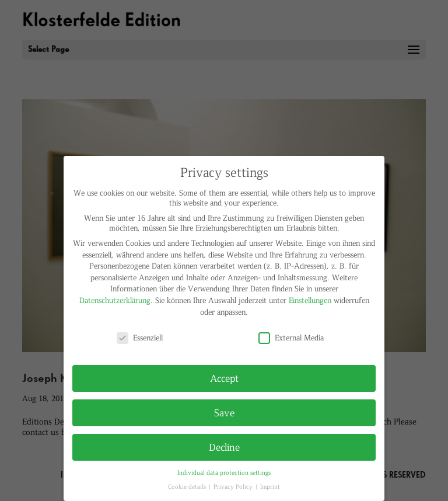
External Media (291, 337)
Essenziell (140, 337)
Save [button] (224, 412)
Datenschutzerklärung (115, 300)
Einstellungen (310, 300)
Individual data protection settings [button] (224, 472)
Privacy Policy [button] (234, 486)
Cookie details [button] (188, 486)
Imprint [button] (270, 486)
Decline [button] (224, 447)
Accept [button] (224, 378)
